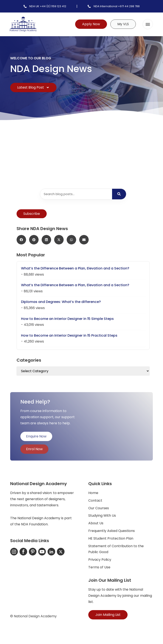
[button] (148, 24)
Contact (95, 500)
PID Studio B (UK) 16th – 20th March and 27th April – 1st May (116, 150)
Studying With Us (102, 516)
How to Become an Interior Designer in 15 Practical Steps (69, 335)
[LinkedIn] (51, 552)
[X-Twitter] (61, 552)
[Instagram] (14, 552)
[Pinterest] (33, 552)
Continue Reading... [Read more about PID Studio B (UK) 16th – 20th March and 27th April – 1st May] (108, 169)
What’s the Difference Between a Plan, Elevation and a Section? (75, 268)
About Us (96, 523)
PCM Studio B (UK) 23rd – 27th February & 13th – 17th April (45, 150)
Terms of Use (99, 567)
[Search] (119, 194)
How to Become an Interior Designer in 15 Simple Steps (67, 319)
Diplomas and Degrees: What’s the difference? (61, 302)
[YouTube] (42, 552)
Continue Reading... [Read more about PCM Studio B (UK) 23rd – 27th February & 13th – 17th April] (34, 169)
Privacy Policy (100, 560)
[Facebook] (23, 552)
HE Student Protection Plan (111, 538)
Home (93, 493)
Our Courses (99, 508)
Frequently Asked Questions (112, 531)
